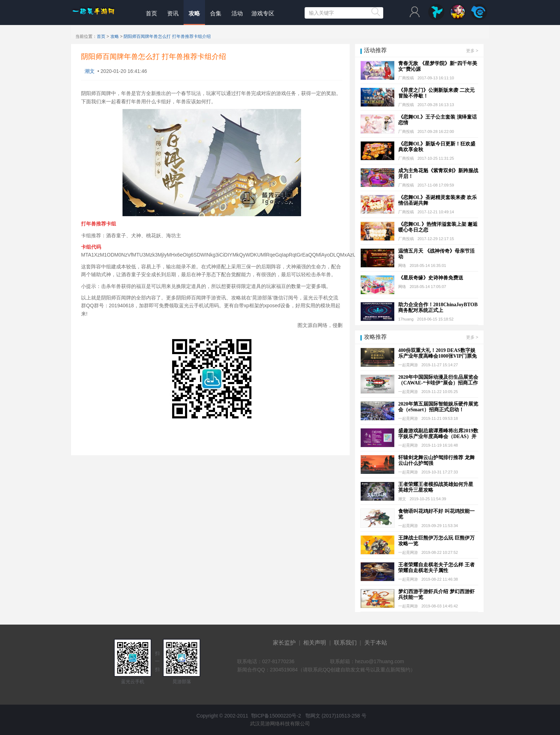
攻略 (194, 13)
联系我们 (345, 643)
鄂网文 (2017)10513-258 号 (334, 716)
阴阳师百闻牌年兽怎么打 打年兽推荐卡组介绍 (167, 36)
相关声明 (315, 643)
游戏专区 (263, 13)
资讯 (173, 13)
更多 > (472, 51)
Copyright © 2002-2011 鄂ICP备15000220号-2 (248, 716)
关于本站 (376, 643)
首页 (151, 13)
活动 (237, 13)
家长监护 (284, 643)
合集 (216, 13)
